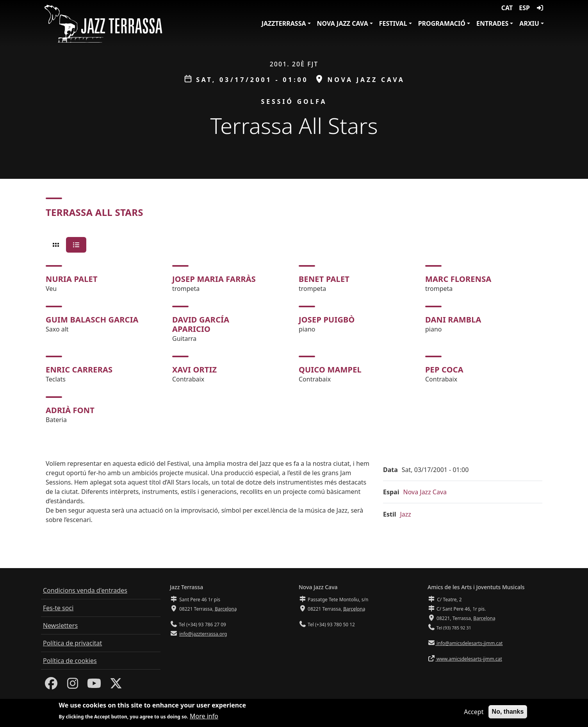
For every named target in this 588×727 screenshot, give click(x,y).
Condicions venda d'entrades (85, 590)
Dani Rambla (453, 320)
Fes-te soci (58, 608)
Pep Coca (444, 370)
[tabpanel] (294, 345)
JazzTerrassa (284, 23)
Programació (442, 23)
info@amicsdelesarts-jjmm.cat (469, 643)
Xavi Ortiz (194, 370)
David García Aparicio (201, 324)
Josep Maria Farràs (214, 279)
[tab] (56, 245)
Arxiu (529, 23)
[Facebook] (51, 686)
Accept (474, 712)
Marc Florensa (458, 279)
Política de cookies (70, 661)
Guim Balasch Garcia (92, 320)
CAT (507, 8)
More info (204, 716)
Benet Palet (324, 279)
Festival (393, 23)
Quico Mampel (330, 370)
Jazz (406, 514)
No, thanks (508, 712)
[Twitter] (116, 686)
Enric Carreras (79, 370)
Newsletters (60, 625)
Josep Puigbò (327, 320)
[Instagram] (73, 686)
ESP (524, 8)
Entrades (492, 23)
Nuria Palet (72, 279)
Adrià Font (70, 410)
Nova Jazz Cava (343, 23)
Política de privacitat (72, 643)
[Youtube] (94, 686)
